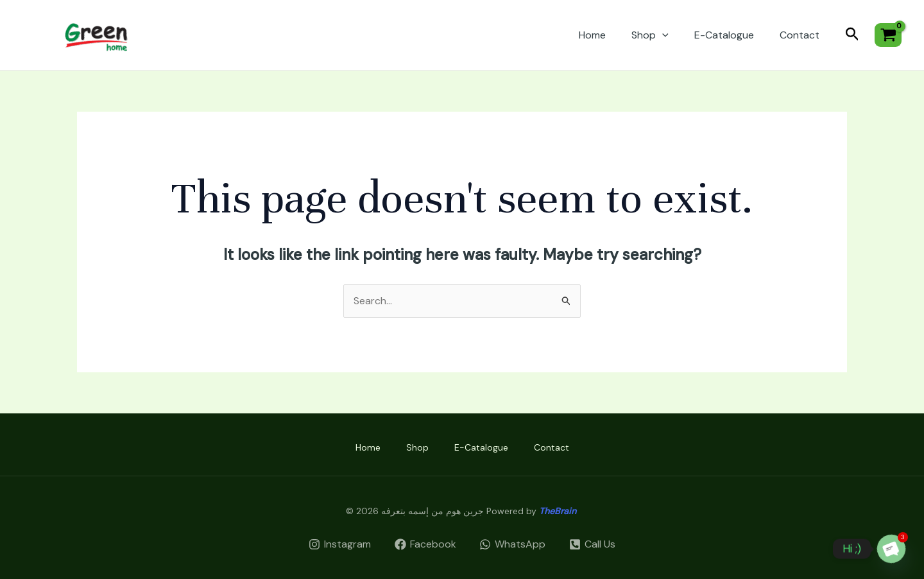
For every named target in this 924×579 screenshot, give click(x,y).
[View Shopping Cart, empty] (888, 35)
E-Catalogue (724, 35)
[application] (662, 35)
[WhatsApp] (513, 544)
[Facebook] (425, 544)
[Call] (593, 544)
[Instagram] (339, 544)
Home (592, 35)
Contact (800, 35)
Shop (650, 35)
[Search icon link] (852, 35)
